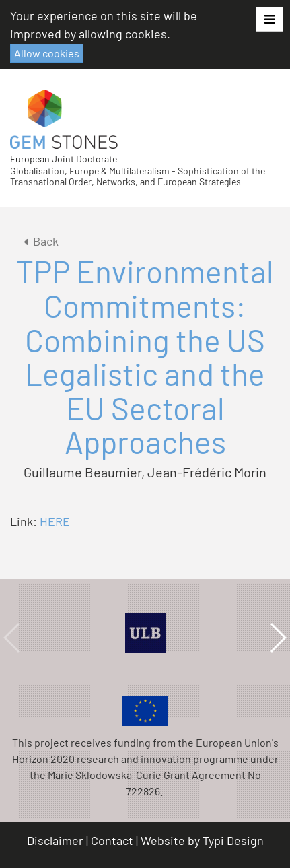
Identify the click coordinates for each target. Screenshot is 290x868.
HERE (55, 521)
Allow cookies (47, 53)
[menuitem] (58, 841)
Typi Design (233, 840)
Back (39, 241)
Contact (112, 840)
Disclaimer (55, 840)
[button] (269, 19)
